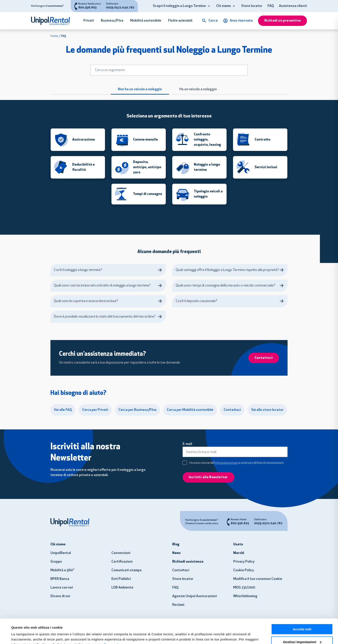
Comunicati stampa (127, 570)
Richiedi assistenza (188, 562)
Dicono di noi (60, 596)
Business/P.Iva (112, 21)
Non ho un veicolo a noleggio (140, 89)
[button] (209, 6)
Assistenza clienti (293, 6)
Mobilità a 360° (62, 570)
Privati (89, 21)
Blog (176, 544)
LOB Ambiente (122, 588)
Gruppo (56, 562)
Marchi (239, 553)
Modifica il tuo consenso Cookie (258, 579)
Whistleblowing (245, 596)
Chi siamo (224, 6)
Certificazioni (122, 562)
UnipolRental (61, 553)
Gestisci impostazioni (302, 621)
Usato (238, 544)
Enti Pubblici (121, 579)
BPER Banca (60, 579)
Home (54, 36)
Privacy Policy (244, 562)
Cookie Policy (244, 570)
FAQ (271, 6)
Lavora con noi (62, 588)
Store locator (252, 6)
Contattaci (181, 570)
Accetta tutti (302, 608)
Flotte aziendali (180, 21)
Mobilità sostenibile (146, 21)
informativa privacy (227, 463)
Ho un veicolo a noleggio (198, 89)
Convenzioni (121, 553)
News (176, 553)
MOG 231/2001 (244, 588)
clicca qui (110, 623)
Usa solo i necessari (302, 633)
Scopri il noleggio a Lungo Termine (179, 6)
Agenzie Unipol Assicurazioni (195, 596)
